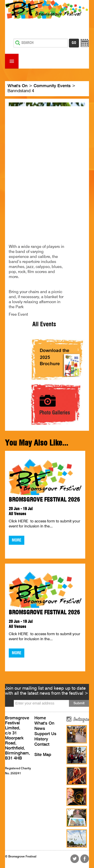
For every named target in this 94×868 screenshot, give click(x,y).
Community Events (52, 86)
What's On (18, 86)
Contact (42, 745)
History (41, 739)
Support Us (45, 734)
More (17, 540)
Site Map (43, 755)
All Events (44, 324)
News (40, 729)
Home (40, 718)
